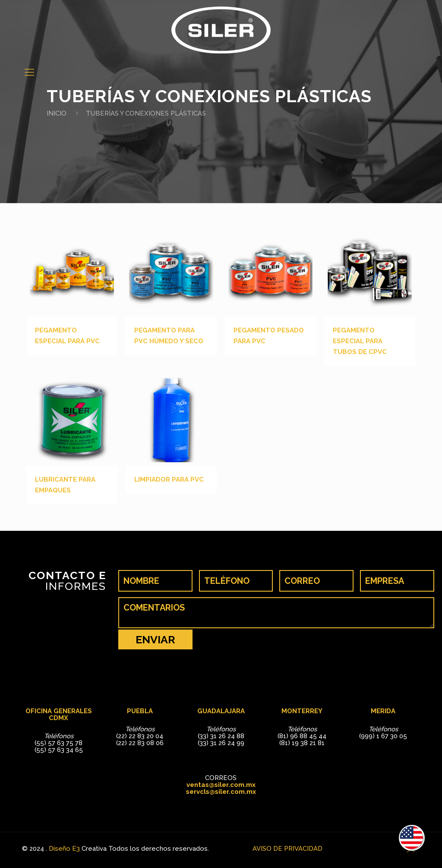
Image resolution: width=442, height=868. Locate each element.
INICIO (57, 113)
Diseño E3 (64, 849)
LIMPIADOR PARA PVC (169, 479)
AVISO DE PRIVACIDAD (287, 849)
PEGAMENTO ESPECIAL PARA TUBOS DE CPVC (360, 341)
